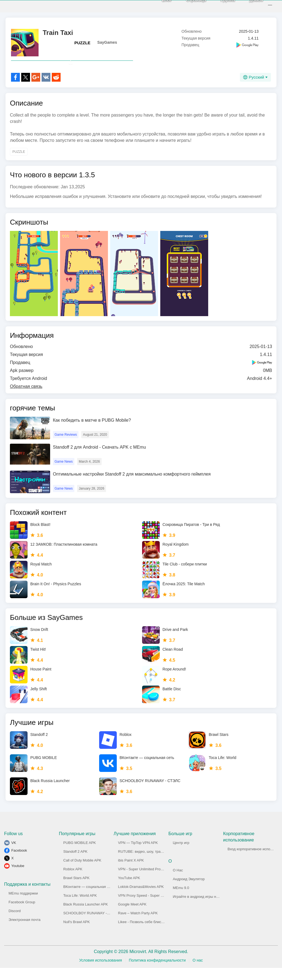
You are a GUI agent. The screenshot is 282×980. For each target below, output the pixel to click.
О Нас (178, 882)
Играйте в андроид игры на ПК (198, 909)
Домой (250, 6)
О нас (198, 972)
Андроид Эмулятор (189, 891)
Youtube (18, 878)
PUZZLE (82, 43)
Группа (222, 6)
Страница (190, 6)
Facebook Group (22, 914)
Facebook (19, 862)
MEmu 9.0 (181, 900)
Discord (15, 923)
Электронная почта (25, 932)
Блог (161, 6)
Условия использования (100, 972)
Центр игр (181, 855)
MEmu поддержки (23, 905)
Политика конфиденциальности (157, 972)
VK (14, 855)
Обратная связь (26, 398)
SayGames (107, 42)
